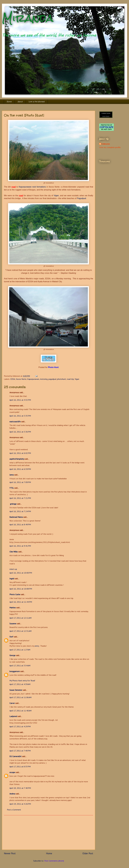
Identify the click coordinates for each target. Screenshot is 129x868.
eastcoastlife (15, 422)
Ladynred (13, 716)
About (20, 102)
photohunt (62, 379)
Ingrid (12, 579)
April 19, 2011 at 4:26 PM (20, 804)
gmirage (13, 504)
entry (37, 646)
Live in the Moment (37, 102)
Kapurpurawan (33, 379)
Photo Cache (15, 594)
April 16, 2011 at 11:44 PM (21, 602)
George (12, 655)
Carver (12, 703)
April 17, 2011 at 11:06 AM (20, 697)
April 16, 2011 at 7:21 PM (20, 498)
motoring (44, 379)
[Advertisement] (49, 832)
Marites (13, 608)
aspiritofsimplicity (17, 459)
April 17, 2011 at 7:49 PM (20, 751)
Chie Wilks (14, 552)
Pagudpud (82, 198)
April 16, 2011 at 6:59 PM (20, 469)
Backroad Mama (16, 517)
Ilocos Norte (21, 379)
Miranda (28, 18)
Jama (12, 475)
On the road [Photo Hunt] (24, 115)
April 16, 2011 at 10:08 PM (21, 589)
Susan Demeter (16, 690)
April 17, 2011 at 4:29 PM (20, 726)
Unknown (106, 144)
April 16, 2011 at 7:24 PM (20, 511)
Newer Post (10, 853)
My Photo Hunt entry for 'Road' (22, 681)
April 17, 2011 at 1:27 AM (20, 650)
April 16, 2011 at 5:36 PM (20, 432)
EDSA (13, 379)
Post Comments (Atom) (54, 861)
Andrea (12, 794)
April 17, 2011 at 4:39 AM (20, 684)
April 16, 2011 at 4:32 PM (20, 400)
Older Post (88, 853)
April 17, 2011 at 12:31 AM (20, 631)
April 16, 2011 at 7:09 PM (20, 482)
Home (9, 102)
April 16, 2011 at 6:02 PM (20, 453)
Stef (11, 637)
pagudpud (52, 379)
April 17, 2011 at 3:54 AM (20, 666)
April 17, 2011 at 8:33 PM (20, 767)
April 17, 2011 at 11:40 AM (20, 711)
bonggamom (15, 671)
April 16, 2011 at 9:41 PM (20, 546)
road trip (70, 379)
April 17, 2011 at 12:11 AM (20, 618)
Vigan (56, 196)
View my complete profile (110, 147)
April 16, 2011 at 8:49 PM (20, 524)
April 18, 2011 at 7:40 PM (20, 788)
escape (12, 772)
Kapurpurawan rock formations (32, 187)
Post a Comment (14, 810)
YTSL (12, 488)
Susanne (13, 624)
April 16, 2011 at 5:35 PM (20, 416)
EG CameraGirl (15, 756)
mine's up (13, 569)
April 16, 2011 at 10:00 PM (21, 573)
